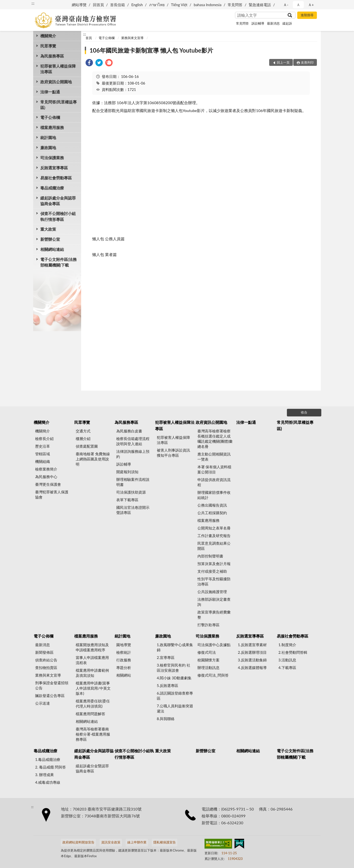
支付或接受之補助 (212, 571)
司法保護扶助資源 (131, 492)
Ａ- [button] (286, 5)
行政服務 (124, 660)
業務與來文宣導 (132, 38)
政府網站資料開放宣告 (78, 842)
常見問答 (235, 5)
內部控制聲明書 (210, 556)
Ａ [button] (298, 5)
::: (33, 3)
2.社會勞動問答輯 (293, 652)
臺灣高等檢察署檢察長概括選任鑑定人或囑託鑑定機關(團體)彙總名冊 (215, 439)
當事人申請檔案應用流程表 (92, 660)
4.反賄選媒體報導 (252, 668)
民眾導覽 (48, 46)
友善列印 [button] (307, 62)
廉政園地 (48, 148)
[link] (89, 63)
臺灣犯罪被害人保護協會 (52, 494)
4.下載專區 (287, 668)
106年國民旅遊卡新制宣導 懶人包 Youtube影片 (151, 50)
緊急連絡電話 (260, 5)
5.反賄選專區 (168, 685)
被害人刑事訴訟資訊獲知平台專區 (173, 453)
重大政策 (48, 229)
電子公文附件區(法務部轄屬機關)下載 (59, 262)
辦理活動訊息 (208, 668)
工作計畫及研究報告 (214, 536)
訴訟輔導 (258, 23)
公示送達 (43, 703)
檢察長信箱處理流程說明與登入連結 (133, 441)
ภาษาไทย (157, 5)
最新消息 (273, 23)
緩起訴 (287, 23)
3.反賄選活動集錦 (252, 660)
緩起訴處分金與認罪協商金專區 (58, 201)
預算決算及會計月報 (214, 564)
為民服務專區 (52, 56)
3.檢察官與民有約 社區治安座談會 (174, 668)
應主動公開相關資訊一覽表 (214, 457)
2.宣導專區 (166, 657)
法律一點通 (50, 92)
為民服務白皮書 (129, 431)
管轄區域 (43, 454)
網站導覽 (79, 5)
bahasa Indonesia (208, 5)
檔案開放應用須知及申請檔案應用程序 (92, 647)
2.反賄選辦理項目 (252, 652)
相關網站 (124, 675)
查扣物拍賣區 (46, 668)
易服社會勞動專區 (56, 178)
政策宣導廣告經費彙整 (214, 615)
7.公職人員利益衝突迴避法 (175, 708)
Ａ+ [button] (311, 5)
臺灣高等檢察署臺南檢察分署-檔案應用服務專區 (93, 734)
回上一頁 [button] (283, 62)
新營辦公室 (50, 239)
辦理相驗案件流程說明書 (133, 482)
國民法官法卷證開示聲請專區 (133, 510)
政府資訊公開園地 (56, 82)
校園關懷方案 (208, 660)
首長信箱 (118, 5)
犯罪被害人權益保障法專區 (58, 69)
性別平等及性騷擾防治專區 (214, 581)
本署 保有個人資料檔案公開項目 (214, 469)
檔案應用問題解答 (90, 714)
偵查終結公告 (46, 660)
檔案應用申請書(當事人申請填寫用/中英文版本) (93, 688)
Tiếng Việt (179, 5)
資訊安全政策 (111, 842)
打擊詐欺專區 (208, 625)
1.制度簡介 (287, 645)
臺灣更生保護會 (48, 484)
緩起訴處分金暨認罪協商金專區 (92, 768)
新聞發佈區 (44, 652)
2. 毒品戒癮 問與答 (51, 767)
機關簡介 (48, 36)
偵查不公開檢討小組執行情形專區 (58, 216)
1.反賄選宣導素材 (252, 645)
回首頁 (98, 5)
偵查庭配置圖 (87, 446)
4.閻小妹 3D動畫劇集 (174, 678)
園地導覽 (124, 645)
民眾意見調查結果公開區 (214, 546)
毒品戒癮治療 (52, 188)
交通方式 (83, 431)
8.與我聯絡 (166, 719)
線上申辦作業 (137, 842)
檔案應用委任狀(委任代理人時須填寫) (93, 704)
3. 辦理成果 (44, 775)
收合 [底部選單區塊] (304, 412)
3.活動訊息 (287, 660)
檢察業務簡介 (46, 469)
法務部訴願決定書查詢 (214, 602)
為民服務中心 (46, 477)
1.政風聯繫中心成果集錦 (175, 647)
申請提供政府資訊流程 (214, 482)
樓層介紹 (83, 439)
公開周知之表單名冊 (214, 528)
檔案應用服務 (52, 127)
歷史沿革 (43, 446)
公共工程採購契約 (212, 513)
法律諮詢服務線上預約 (133, 454)
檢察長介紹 (44, 439)
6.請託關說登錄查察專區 (175, 696)
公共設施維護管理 (212, 592)
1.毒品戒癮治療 (48, 759)
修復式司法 (207, 652)
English (137, 5)
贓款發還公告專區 (50, 696)
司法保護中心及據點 (214, 645)
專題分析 (124, 668)
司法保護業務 (52, 158)
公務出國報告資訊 (212, 505)
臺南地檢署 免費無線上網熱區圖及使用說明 (93, 459)
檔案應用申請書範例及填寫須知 (92, 673)
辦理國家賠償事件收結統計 (214, 495)
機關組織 (43, 461)
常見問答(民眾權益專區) (59, 105)
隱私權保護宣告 (165, 842)
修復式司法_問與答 (213, 675)
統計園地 (48, 137)
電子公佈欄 (50, 117)
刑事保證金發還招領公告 (52, 685)
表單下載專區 (127, 500)
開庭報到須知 (127, 472)
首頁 (89, 38)
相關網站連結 (52, 249)
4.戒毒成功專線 (48, 782)
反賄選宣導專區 (54, 168)
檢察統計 (124, 652)
